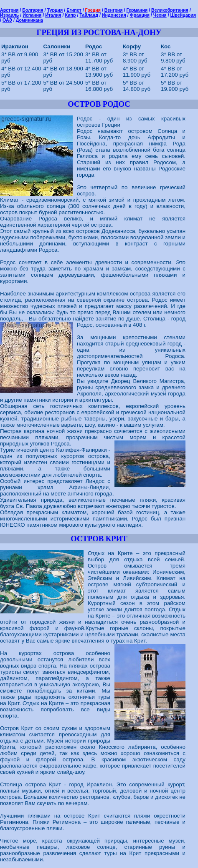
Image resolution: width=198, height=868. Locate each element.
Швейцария (183, 15)
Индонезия (114, 15)
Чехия (160, 15)
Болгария (33, 10)
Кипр (70, 15)
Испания (32, 15)
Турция (55, 10)
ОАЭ (7, 20)
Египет (74, 10)
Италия (53, 15)
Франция (140, 15)
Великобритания (170, 10)
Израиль (9, 15)
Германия (137, 10)
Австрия (9, 10)
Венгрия (114, 10)
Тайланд (89, 15)
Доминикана (29, 20)
